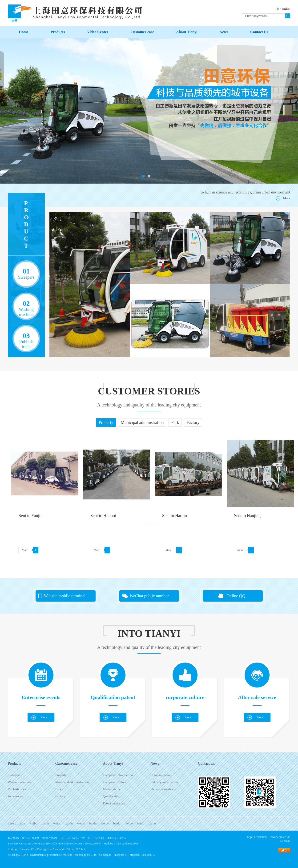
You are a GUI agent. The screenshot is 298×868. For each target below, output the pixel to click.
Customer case (142, 32)
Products (58, 32)
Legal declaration (257, 837)
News (224, 32)
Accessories (16, 796)
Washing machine (20, 782)
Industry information (164, 782)
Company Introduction (118, 775)
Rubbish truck (17, 789)
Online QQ (236, 596)
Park (58, 789)
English (286, 9)
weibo (33, 823)
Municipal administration (72, 782)
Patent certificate (114, 803)
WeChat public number (149, 596)
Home (24, 32)
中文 (277, 9)
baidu (21, 823)
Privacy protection (280, 837)
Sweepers (14, 775)
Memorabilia (111, 789)
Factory (60, 796)
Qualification (112, 796)
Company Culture (115, 782)
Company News (161, 775)
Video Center (98, 32)
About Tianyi (187, 32)
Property (61, 775)
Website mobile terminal (65, 596)
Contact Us (259, 32)
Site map (285, 841)
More (287, 198)
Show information (162, 789)
